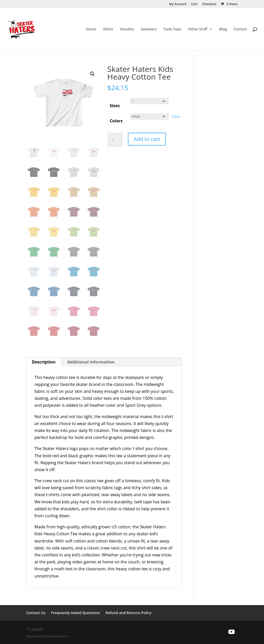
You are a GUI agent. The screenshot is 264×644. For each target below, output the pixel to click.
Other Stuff (198, 29)
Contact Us (36, 613)
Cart (195, 4)
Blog (223, 29)
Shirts (108, 29)
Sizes (115, 106)
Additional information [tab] (91, 362)
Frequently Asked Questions (76, 613)
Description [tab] (44, 362)
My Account (178, 4)
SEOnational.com (56, 636)
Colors (116, 121)
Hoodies (127, 29)
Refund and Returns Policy (128, 613)
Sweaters (149, 29)
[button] (92, 74)
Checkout (209, 4)
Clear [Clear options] (176, 116)
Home (91, 29)
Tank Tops (172, 29)
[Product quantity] (115, 140)
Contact (240, 29)
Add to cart (147, 139)
